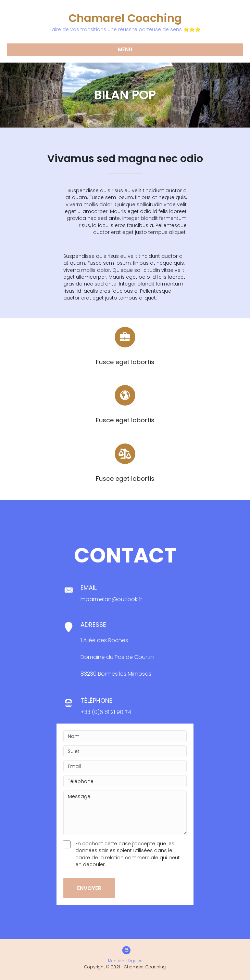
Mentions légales (125, 961)
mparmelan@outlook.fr (111, 599)
